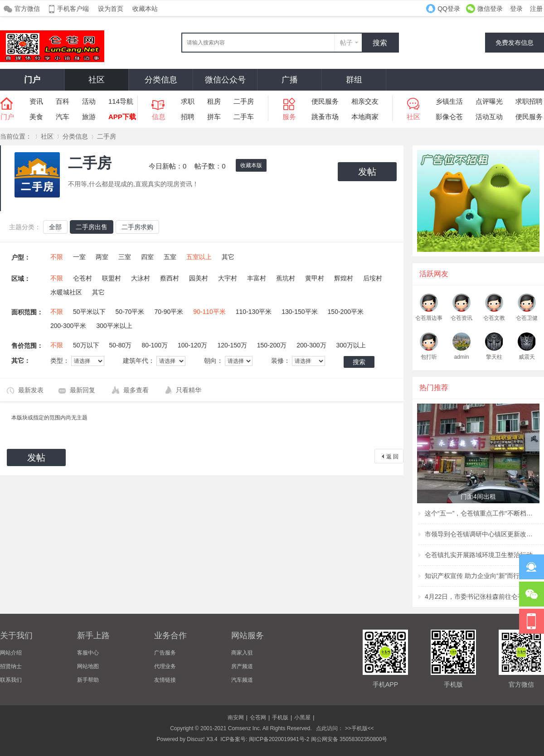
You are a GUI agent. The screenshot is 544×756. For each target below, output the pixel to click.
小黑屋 (302, 717)
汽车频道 (242, 680)
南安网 (236, 717)
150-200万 (272, 345)
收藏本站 (145, 9)
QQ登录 (449, 9)
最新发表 (31, 390)
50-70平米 (130, 312)
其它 (228, 257)
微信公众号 (225, 80)
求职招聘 (529, 101)
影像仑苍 (449, 117)
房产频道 (242, 666)
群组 (354, 80)
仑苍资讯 (461, 318)
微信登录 (490, 9)
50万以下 (86, 345)
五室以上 (199, 257)
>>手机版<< (358, 728)
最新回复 (83, 390)
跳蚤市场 (325, 117)
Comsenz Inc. (245, 728)
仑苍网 (258, 717)
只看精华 (189, 390)
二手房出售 (92, 227)
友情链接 (165, 680)
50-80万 (121, 345)
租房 (214, 101)
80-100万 (155, 345)
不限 (57, 257)
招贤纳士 (11, 666)
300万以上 (351, 345)
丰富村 (257, 278)
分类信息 (161, 80)
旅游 (89, 117)
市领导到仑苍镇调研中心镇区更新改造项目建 (479, 534)
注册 (536, 9)
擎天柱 (494, 357)
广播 (290, 80)
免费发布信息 (515, 43)
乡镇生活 (449, 101)
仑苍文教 (494, 318)
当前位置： (16, 136)
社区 (97, 80)
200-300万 (311, 345)
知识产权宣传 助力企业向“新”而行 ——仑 (479, 576)
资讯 (36, 101)
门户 (32, 80)
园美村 (199, 278)
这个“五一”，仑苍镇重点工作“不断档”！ (479, 513)
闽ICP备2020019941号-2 (279, 739)
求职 (188, 101)
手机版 (280, 717)
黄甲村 (315, 278)
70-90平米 (169, 312)
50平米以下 (89, 312)
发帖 (367, 172)
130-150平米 (299, 312)
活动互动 (489, 117)
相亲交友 (365, 101)
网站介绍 (11, 653)
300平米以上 (114, 326)
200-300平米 (68, 326)
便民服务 (325, 101)
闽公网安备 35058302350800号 (349, 739)
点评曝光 (489, 101)
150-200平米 (346, 312)
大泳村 (141, 278)
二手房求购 (137, 227)
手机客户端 (73, 9)
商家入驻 (242, 653)
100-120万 (192, 345)
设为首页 (111, 9)
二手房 (244, 101)
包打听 (429, 357)
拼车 (214, 117)
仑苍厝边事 (429, 318)
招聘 (188, 117)
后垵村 (373, 278)
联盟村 (112, 278)
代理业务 (165, 666)
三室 (125, 257)
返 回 (392, 457)
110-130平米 (254, 312)
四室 (147, 257)
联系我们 (11, 680)
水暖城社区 (66, 292)
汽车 (63, 117)
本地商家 (365, 117)
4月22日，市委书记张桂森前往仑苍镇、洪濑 (479, 597)
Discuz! (196, 739)
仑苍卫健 (527, 318)
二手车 (244, 117)
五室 (170, 257)
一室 (79, 257)
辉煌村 (344, 278)
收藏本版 (251, 165)
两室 (102, 257)
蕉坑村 (286, 278)
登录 (516, 9)
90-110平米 (209, 312)
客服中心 (88, 653)
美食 (36, 117)
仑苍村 (83, 278)
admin (462, 357)
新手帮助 (88, 680)
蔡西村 (170, 278)
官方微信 (27, 9)
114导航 (121, 101)
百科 (63, 101)
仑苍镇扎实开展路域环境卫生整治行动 (479, 555)
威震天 (527, 357)
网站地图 (88, 666)
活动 (89, 101)
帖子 (346, 43)
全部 (55, 227)
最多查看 (136, 390)
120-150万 (232, 345)
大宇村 (228, 278)
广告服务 (165, 653)
